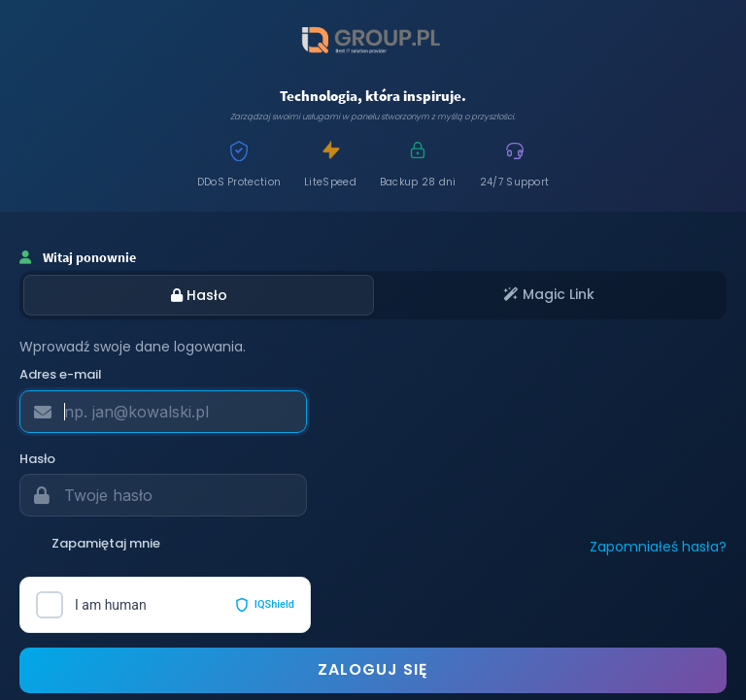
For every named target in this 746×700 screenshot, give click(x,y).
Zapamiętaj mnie (90, 544)
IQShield (264, 605)
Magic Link (549, 294)
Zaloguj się (373, 669)
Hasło (199, 295)
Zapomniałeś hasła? (658, 547)
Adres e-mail (61, 375)
